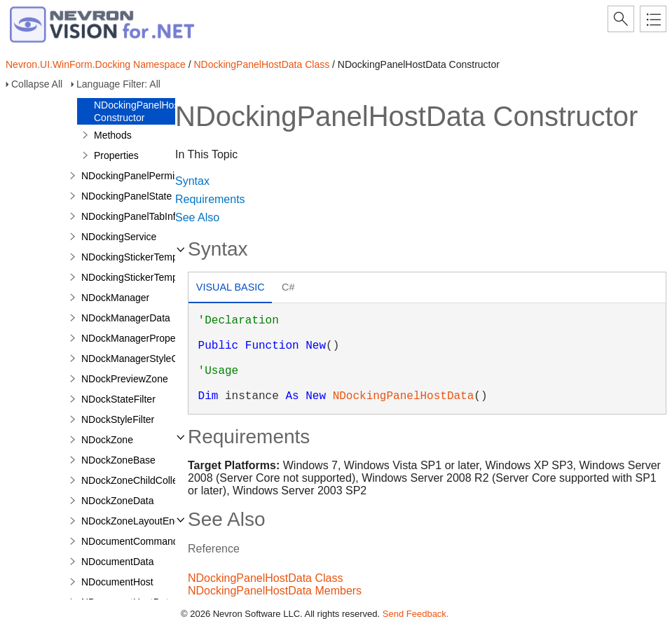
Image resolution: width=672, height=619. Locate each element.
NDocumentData (118, 562)
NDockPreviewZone (125, 379)
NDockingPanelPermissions (142, 176)
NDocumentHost (117, 582)
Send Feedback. (416, 614)
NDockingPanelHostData (404, 396)
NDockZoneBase (118, 460)
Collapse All (37, 84)
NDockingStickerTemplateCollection (159, 277)
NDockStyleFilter (118, 419)
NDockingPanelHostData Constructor (148, 111)
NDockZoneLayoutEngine (137, 521)
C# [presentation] (288, 287)
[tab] (230, 289)
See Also (197, 217)
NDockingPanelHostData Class (261, 64)
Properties (116, 155)
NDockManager (115, 298)
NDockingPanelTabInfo (131, 216)
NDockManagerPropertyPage (145, 338)
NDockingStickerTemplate (137, 257)
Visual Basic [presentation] (231, 287)
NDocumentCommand (130, 541)
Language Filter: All (118, 84)
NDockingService (119, 237)
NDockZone (107, 440)
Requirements (210, 199)
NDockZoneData (118, 501)
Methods (113, 135)
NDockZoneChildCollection (140, 480)
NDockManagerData (126, 318)
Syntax (192, 181)
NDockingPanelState (126, 196)
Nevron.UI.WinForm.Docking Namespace (96, 64)
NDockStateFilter (118, 399)
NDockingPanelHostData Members (275, 591)
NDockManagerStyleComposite (150, 359)
